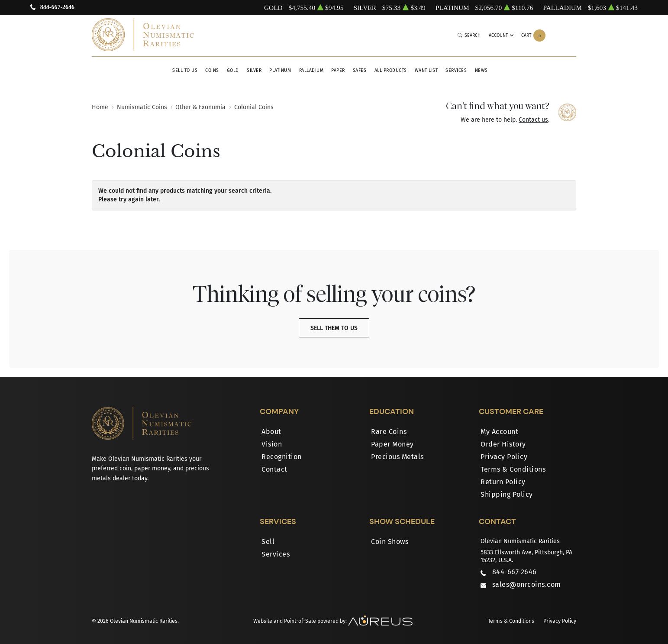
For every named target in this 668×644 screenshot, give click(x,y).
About (271, 432)
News (481, 70)
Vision (272, 444)
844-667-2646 (57, 8)
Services (456, 70)
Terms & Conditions (513, 469)
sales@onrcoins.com (527, 584)
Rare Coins (389, 432)
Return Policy (503, 482)
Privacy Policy (504, 457)
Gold (233, 70)
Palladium (311, 70)
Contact (274, 469)
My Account (499, 432)
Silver (254, 70)
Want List (426, 70)
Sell (268, 542)
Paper (338, 70)
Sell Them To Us (334, 328)
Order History (503, 444)
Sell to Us (185, 70)
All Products (391, 70)
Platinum (280, 70)
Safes (360, 70)
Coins (212, 70)
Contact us (533, 120)
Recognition (282, 457)
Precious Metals (397, 457)
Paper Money (392, 444)
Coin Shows (390, 542)
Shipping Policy (507, 494)
